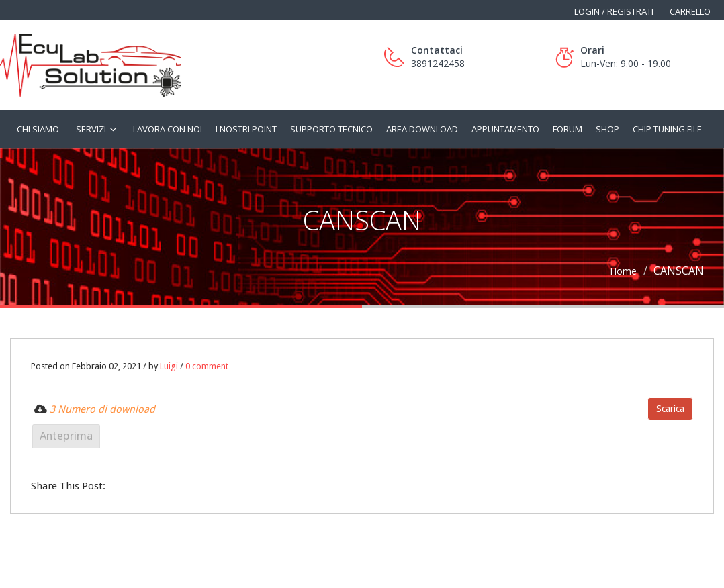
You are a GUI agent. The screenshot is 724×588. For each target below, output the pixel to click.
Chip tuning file (667, 129)
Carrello (690, 11)
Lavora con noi (168, 129)
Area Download (422, 129)
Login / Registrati (614, 11)
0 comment (207, 366)
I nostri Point (246, 129)
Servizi (91, 129)
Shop (607, 129)
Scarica (670, 409)
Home (623, 271)
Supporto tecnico (331, 129)
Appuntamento (505, 129)
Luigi (169, 366)
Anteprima (66, 436)
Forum (568, 129)
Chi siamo (38, 129)
